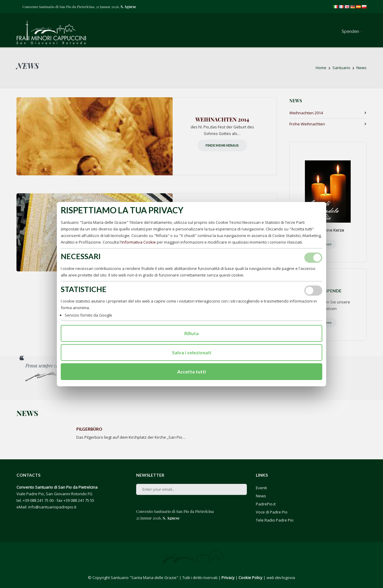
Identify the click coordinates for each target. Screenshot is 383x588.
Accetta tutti (191, 372)
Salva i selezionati (192, 352)
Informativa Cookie (139, 242)
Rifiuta (191, 333)
